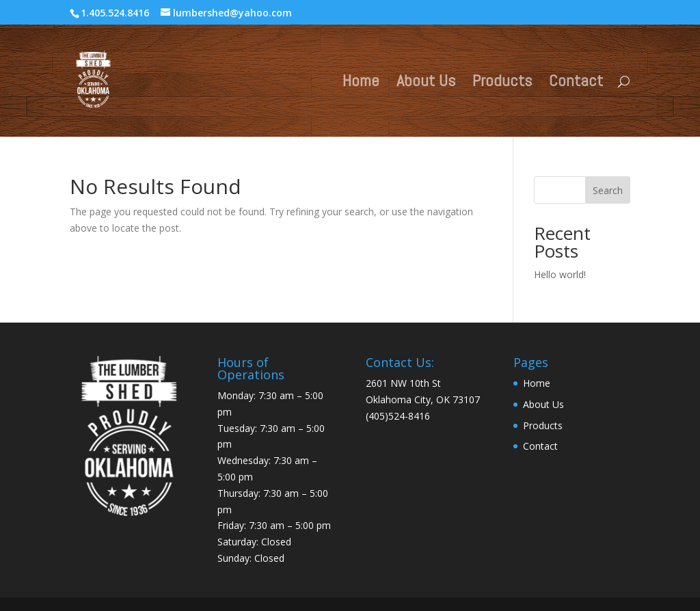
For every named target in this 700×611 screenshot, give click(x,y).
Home (361, 83)
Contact (576, 83)
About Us (426, 83)
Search (608, 190)
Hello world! (560, 274)
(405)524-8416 (398, 416)
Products (502, 83)
